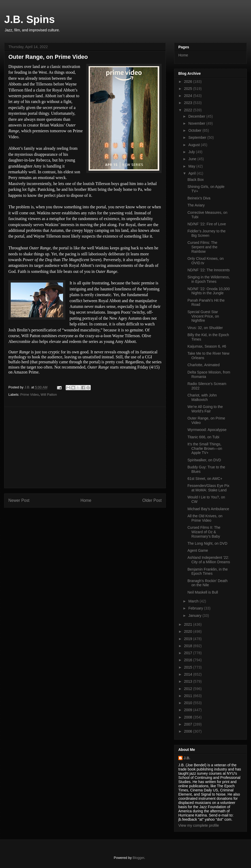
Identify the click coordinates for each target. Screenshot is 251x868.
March (194, 601)
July (192, 152)
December (197, 116)
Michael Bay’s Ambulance (208, 509)
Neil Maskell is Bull (203, 592)
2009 (189, 710)
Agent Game (198, 550)
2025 (189, 89)
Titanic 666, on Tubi (203, 437)
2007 (189, 724)
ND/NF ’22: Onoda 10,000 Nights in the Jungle (209, 291)
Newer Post (19, 500)
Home (86, 500)
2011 (189, 696)
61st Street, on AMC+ (205, 479)
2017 (189, 653)
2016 (189, 660)
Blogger (138, 858)
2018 (189, 646)
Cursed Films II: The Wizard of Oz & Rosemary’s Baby (204, 532)
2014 (189, 674)
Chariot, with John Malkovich (202, 397)
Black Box (196, 180)
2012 (189, 689)
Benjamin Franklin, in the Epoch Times (208, 571)
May (192, 166)
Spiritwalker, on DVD (204, 460)
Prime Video (30, 395)
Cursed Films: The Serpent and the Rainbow (202, 247)
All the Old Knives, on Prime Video (205, 518)
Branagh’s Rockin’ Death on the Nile (207, 583)
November (197, 123)
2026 (189, 82)
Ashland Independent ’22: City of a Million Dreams (209, 560)
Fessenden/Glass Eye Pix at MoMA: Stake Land (208, 488)
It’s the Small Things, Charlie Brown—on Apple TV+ (205, 449)
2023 (189, 103)
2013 (189, 681)
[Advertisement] (85, 447)
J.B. (187, 758)
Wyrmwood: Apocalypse (207, 430)
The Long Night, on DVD (207, 543)
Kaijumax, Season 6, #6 (207, 346)
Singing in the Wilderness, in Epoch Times (209, 279)
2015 (189, 667)
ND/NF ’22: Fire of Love (207, 224)
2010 (189, 703)
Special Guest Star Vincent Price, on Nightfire (203, 316)
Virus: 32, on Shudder (205, 328)
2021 (189, 624)
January (195, 616)
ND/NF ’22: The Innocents (209, 270)
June (193, 159)
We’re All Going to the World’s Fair (205, 409)
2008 (189, 717)
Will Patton (49, 395)
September (198, 137)
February (196, 608)
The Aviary (196, 205)
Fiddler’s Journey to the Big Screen (207, 233)
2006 (189, 731)
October (195, 130)
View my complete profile (199, 825)
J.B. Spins (29, 19)
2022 (189, 110)
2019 (189, 639)
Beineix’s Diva (199, 198)
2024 (189, 96)
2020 (189, 631)
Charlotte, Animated (204, 365)
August (194, 145)
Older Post (152, 500)
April (192, 173)
